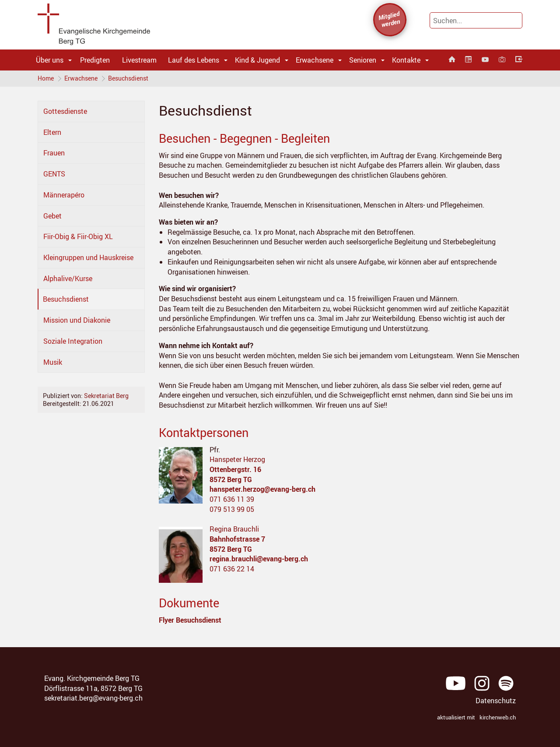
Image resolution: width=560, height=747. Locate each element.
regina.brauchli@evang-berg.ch (259, 560)
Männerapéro (64, 196)
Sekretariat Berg (106, 396)
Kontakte (406, 60)
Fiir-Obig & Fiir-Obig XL (78, 237)
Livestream (139, 60)
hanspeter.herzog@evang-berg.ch (262, 490)
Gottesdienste (65, 112)
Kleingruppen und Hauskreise (88, 258)
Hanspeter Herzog (237, 460)
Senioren (363, 60)
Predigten (95, 60)
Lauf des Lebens (194, 60)
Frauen (54, 154)
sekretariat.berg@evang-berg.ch (93, 699)
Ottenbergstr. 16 (235, 470)
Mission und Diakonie (77, 321)
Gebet (52, 216)
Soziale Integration (73, 342)
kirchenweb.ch (498, 718)
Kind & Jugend (257, 60)
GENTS (54, 175)
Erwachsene (315, 60)
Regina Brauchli (234, 530)
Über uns (50, 60)
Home (46, 79)
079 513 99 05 (232, 510)
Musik (53, 363)
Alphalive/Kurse (68, 279)
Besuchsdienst (130, 79)
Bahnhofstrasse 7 (237, 540)
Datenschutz (496, 701)
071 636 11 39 (232, 500)
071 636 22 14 (232, 570)
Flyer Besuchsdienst (190, 621)
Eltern (52, 133)
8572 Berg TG (231, 480)
